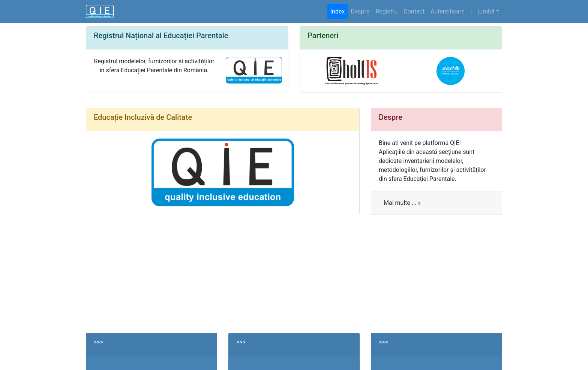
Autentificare (448, 11)
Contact (414, 11)
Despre (360, 11)
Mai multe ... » (402, 203)
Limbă (486, 11)
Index (338, 11)
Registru (386, 11)
